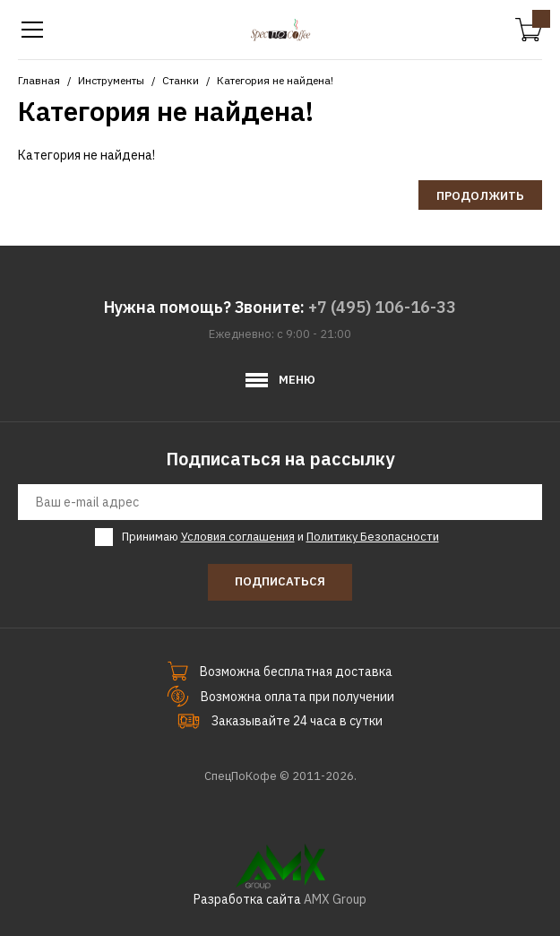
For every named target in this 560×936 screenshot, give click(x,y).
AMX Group (335, 899)
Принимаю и (280, 537)
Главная (39, 80)
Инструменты (111, 80)
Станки (181, 80)
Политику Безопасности (373, 537)
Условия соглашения (238, 537)
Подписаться (280, 581)
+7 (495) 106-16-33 (382, 307)
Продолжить (480, 196)
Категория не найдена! (275, 80)
